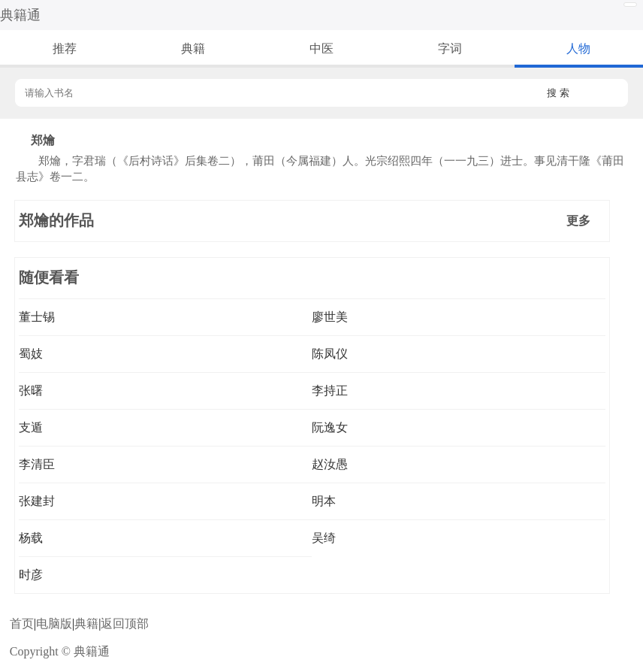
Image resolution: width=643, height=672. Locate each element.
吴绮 (324, 538)
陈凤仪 (330, 354)
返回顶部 (125, 624)
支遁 (31, 427)
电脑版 (54, 624)
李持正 (330, 390)
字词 (450, 48)
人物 (578, 48)
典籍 (193, 48)
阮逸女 (330, 427)
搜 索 (558, 93)
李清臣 (37, 464)
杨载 (31, 538)
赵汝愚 (330, 464)
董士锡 (37, 317)
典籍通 (20, 15)
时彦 (31, 575)
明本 (324, 501)
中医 (321, 48)
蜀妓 (31, 354)
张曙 (31, 390)
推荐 (65, 48)
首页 (22, 624)
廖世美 (330, 317)
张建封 (37, 501)
